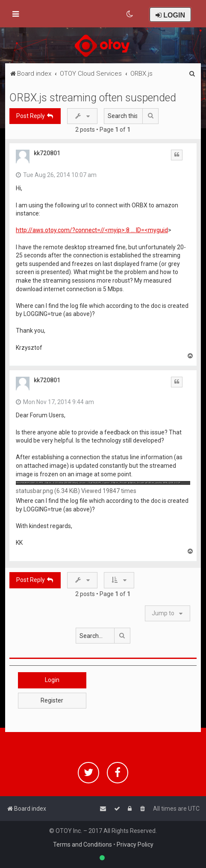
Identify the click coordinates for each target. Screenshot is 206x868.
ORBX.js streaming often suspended (93, 98)
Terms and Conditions (82, 844)
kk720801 (47, 153)
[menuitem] (130, 14)
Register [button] (52, 700)
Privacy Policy (135, 844)
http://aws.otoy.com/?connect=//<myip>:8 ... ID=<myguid (92, 230)
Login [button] (52, 680)
